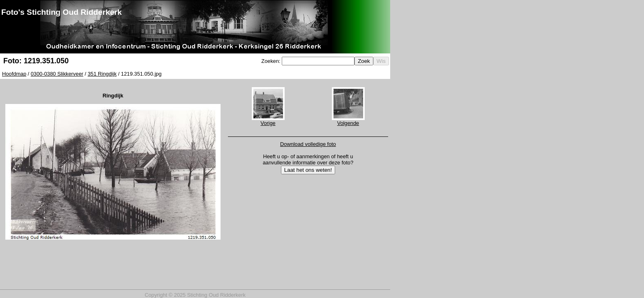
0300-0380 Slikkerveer (57, 74)
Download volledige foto (308, 144)
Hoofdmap (14, 74)
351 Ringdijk (102, 74)
